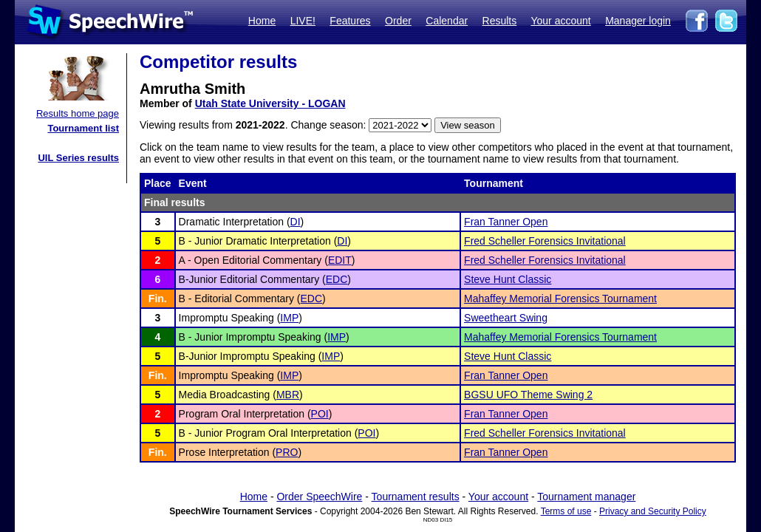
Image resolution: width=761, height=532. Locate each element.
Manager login (638, 21)
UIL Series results (78, 158)
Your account (560, 21)
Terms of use (566, 511)
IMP (289, 318)
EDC (337, 279)
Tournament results (416, 497)
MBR (288, 395)
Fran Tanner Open (506, 222)
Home (262, 21)
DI (296, 222)
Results (500, 21)
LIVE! (303, 21)
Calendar (447, 21)
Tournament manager (586, 497)
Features (350, 21)
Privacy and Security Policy (653, 511)
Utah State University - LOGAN (270, 103)
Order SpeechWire (319, 497)
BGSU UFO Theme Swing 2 (528, 395)
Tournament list (83, 128)
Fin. (158, 299)
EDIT (340, 260)
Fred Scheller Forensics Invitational (545, 241)
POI (320, 414)
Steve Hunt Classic (508, 279)
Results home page (78, 113)
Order (398, 21)
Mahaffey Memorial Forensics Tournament (560, 299)
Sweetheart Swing (506, 318)
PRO (287, 452)
